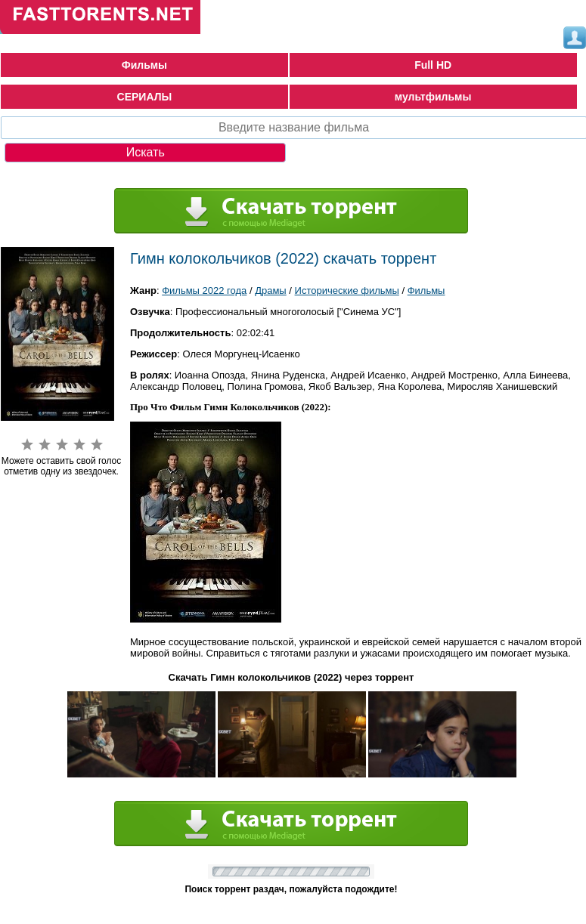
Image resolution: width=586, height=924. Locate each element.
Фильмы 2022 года (204, 290)
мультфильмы (433, 97)
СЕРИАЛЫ (145, 97)
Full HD (433, 65)
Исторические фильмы (347, 290)
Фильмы (144, 65)
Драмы (271, 290)
